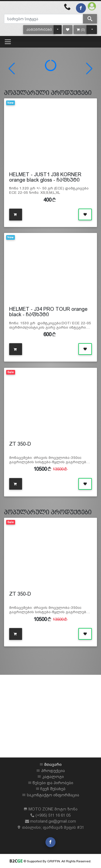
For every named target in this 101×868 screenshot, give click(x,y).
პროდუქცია (53, 771)
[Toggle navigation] (8, 42)
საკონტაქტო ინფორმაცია (53, 795)
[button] (39, 30)
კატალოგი (53, 777)
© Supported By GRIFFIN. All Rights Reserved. (50, 861)
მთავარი (53, 764)
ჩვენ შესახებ (53, 789)
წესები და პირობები (53, 783)
